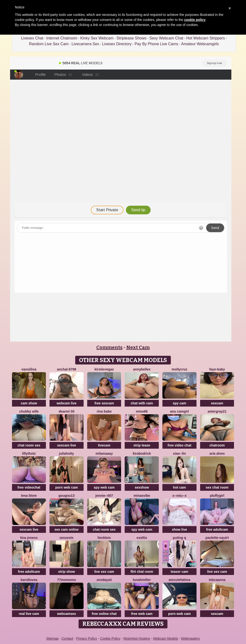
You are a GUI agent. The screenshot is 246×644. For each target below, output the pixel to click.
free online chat (104, 614)
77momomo (67, 580)
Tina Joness (29, 538)
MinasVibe (142, 496)
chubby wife (29, 411)
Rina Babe (104, 411)
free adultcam (217, 529)
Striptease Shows (132, 38)
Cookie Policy (110, 638)
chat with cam (142, 403)
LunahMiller (142, 580)
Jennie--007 (104, 496)
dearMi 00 (66, 411)
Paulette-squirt (217, 538)
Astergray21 (217, 411)
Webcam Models (166, 638)
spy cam (179, 403)
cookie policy (195, 20)
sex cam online (67, 529)
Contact (67, 638)
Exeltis (142, 538)
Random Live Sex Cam (49, 44)
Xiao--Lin (179, 453)
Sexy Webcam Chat (166, 38)
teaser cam (179, 572)
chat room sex (29, 445)
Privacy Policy (87, 638)
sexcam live (67, 445)
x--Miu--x (179, 496)
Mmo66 (142, 411)
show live (179, 529)
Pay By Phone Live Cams (156, 44)
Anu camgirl (180, 411)
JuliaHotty (67, 453)
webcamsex (67, 614)
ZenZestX (67, 538)
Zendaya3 (104, 580)
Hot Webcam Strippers (206, 38)
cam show (29, 403)
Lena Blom (29, 496)
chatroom (217, 445)
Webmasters (190, 638)
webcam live (67, 403)
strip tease (142, 445)
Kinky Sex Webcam (97, 38)
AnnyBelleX (142, 369)
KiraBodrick (142, 453)
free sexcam (104, 403)
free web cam (142, 614)
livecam (104, 445)
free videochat (29, 487)
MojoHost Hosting (137, 638)
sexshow (142, 487)
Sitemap (52, 638)
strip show (67, 572)
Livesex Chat (32, 38)
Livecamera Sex (85, 44)
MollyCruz (179, 369)
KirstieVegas (104, 369)
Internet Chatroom (62, 38)
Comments (109, 347)
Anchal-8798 (67, 369)
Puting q (179, 538)
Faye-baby (217, 369)
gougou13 (67, 496)
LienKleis (104, 538)
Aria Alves (217, 453)
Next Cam (138, 347)
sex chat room (217, 487)
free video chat (180, 445)
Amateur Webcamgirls (200, 44)
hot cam (179, 487)
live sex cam (104, 572)
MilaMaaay (104, 453)
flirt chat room (142, 572)
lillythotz (29, 453)
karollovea (29, 580)
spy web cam (104, 487)
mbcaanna (217, 580)
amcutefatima (179, 580)
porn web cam (67, 487)
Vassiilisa (29, 369)
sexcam (217, 403)
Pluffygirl (217, 496)
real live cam (29, 614)
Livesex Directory (117, 44)
